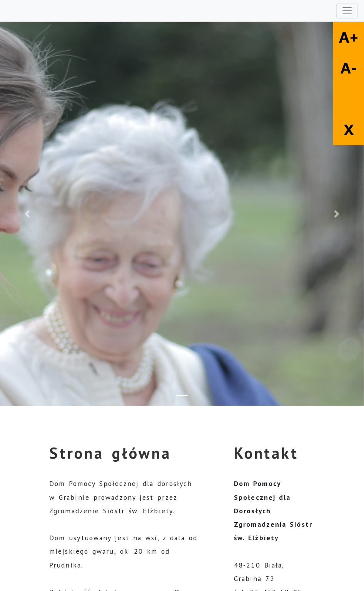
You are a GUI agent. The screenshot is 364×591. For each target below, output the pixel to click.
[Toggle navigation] (347, 11)
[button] (27, 214)
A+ (349, 37)
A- (349, 68)
